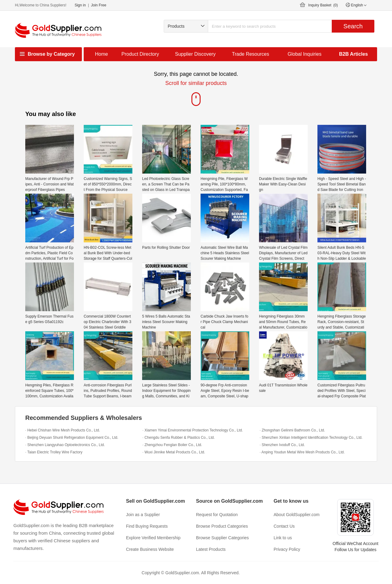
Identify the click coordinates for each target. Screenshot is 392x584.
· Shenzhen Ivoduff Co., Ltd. (282, 445)
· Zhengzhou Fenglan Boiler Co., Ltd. (172, 445)
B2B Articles (353, 54)
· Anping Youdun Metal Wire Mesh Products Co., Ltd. (302, 452)
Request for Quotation (217, 515)
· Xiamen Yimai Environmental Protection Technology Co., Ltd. (193, 430)
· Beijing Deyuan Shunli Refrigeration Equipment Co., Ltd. (72, 438)
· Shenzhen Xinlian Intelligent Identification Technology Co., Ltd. (311, 438)
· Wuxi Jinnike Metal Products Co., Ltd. (174, 452)
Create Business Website (150, 549)
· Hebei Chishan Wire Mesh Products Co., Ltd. (63, 430)
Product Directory (140, 54)
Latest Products (211, 549)
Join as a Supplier (143, 515)
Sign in (80, 5)
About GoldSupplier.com (297, 515)
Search (353, 26)
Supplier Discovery (195, 54)
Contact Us (284, 526)
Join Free (99, 5)
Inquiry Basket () (323, 5)
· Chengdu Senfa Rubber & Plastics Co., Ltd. (178, 438)
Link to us (283, 538)
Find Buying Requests (147, 526)
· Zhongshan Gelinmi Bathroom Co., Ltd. (292, 430)
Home (101, 54)
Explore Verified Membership (153, 538)
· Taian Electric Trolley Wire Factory (54, 452)
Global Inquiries (304, 54)
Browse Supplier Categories (222, 538)
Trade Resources (250, 54)
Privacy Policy (287, 549)
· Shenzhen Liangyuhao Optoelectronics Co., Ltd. (65, 445)
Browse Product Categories (222, 526)
